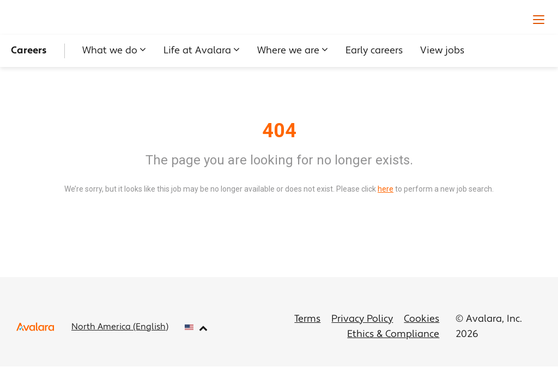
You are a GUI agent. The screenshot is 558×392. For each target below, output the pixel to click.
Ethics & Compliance (393, 335)
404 (279, 131)
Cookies (421, 319)
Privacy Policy (362, 319)
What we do (110, 51)
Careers (29, 51)
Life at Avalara (197, 51)
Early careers (374, 51)
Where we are (288, 51)
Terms (307, 319)
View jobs (442, 51)
